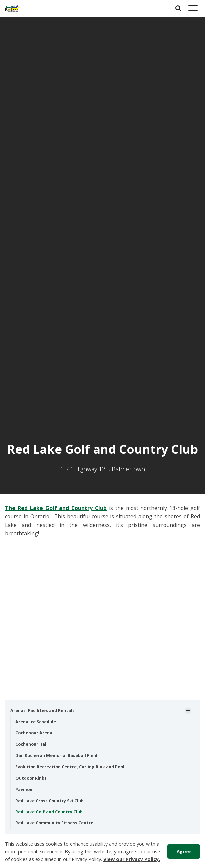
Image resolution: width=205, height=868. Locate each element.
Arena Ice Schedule (36, 722)
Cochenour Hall (31, 744)
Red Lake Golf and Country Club (49, 812)
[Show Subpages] (188, 711)
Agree (184, 851)
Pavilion (24, 789)
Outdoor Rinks (31, 778)
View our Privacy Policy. (132, 859)
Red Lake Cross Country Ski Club (49, 801)
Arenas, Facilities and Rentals (42, 711)
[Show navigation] (193, 8)
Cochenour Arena (34, 733)
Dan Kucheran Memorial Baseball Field (56, 755)
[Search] (178, 8)
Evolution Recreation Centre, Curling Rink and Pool (70, 767)
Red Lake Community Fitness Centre (54, 823)
